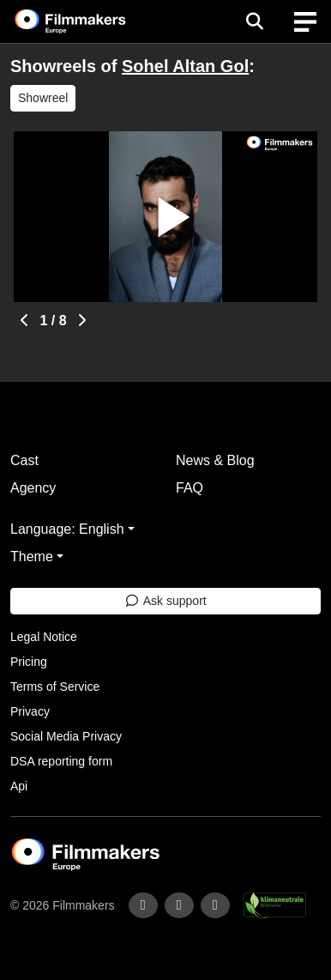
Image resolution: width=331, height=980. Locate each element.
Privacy (30, 711)
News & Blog (215, 460)
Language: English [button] (67, 529)
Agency (33, 488)
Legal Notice (44, 637)
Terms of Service (55, 687)
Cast (24, 460)
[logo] (91, 21)
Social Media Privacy (66, 736)
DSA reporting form (61, 761)
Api (19, 786)
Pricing (29, 662)
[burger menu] (305, 22)
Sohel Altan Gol (185, 66)
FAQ (190, 488)
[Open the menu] (254, 21)
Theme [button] (32, 557)
